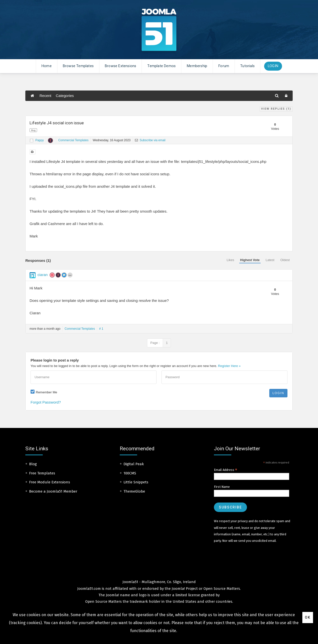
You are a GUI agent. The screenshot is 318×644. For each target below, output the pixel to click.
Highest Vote (250, 260)
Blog (33, 464)
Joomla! (112, 595)
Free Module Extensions (50, 482)
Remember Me (46, 392)
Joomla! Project (184, 589)
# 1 (101, 329)
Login (273, 66)
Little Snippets (136, 482)
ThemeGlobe (134, 491)
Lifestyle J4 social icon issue (57, 123)
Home (47, 66)
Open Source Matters (222, 589)
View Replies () (276, 109)
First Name (222, 487)
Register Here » (229, 366)
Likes (230, 260)
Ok (308, 617)
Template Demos (161, 66)
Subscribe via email (150, 140)
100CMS (130, 473)
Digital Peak (134, 464)
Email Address (226, 470)
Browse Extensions (120, 66)
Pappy (40, 140)
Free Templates (42, 473)
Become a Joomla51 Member (53, 491)
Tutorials (247, 66)
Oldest (285, 260)
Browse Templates (78, 66)
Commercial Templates (73, 140)
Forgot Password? (46, 402)
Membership (197, 66)
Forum (224, 66)
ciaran (43, 275)
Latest (270, 260)
